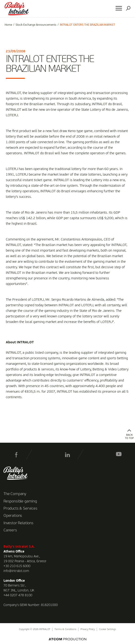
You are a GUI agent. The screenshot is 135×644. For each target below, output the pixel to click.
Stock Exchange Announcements (36, 25)
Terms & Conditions (65, 630)
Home (8, 25)
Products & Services (20, 509)
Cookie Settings (108, 630)
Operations (13, 516)
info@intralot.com (16, 571)
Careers (10, 530)
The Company (15, 494)
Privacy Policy (88, 630)
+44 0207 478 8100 (18, 595)
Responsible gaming (20, 502)
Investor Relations (18, 523)
